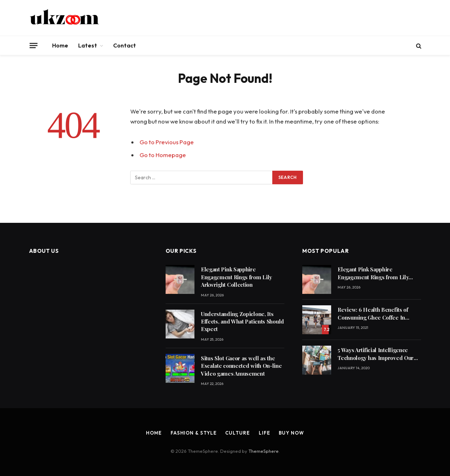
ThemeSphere (264, 451)
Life (264, 433)
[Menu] (33, 45)
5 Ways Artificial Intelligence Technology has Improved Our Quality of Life (376, 354)
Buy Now (291, 433)
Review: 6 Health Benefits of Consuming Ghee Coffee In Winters (373, 314)
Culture (237, 433)
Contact (125, 45)
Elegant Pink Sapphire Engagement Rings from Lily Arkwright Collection (236, 277)
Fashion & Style (194, 433)
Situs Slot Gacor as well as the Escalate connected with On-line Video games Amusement (241, 366)
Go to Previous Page (167, 142)
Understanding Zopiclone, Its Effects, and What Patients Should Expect (242, 322)
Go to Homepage (163, 155)
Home (60, 45)
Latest (88, 45)
